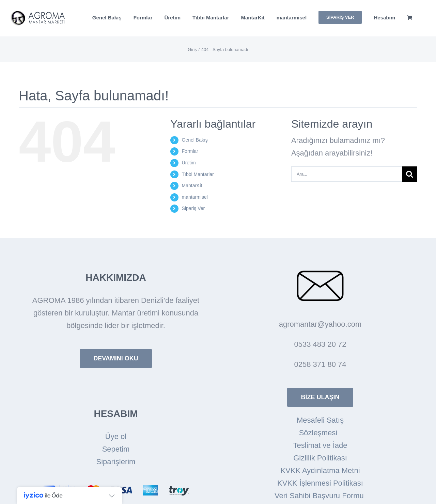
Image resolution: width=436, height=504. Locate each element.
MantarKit (192, 185)
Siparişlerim (116, 462)
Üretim (189, 163)
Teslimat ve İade (320, 445)
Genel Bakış (195, 140)
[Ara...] (347, 174)
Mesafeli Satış (320, 420)
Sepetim (116, 449)
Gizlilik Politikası (320, 458)
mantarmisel (195, 197)
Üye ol (116, 436)
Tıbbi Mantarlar (198, 174)
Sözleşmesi (320, 433)
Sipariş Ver (193, 208)
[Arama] (410, 174)
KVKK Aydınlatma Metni (320, 470)
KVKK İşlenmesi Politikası (320, 483)
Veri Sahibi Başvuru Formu (320, 496)
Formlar (190, 151)
